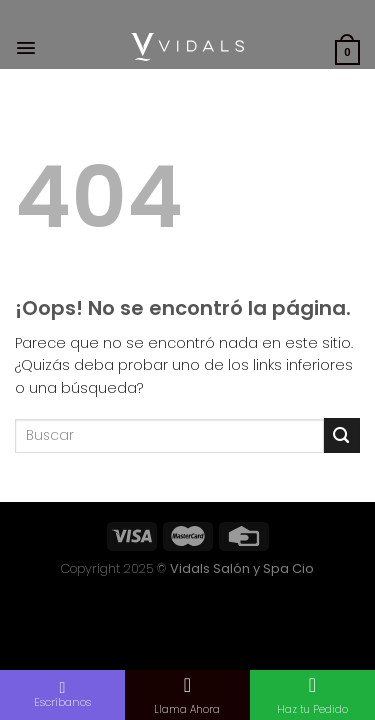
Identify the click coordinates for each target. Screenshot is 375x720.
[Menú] (26, 48)
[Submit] (342, 435)
